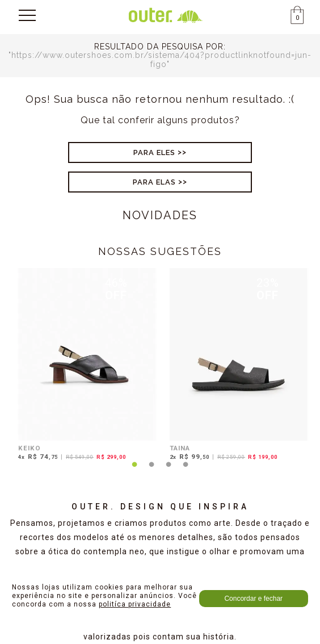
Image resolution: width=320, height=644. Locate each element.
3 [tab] (169, 471)
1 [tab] (134, 471)
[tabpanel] (84, 366)
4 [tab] (186, 471)
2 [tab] (151, 471)
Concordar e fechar (253, 599)
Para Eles (154, 152)
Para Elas (154, 182)
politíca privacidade (135, 604)
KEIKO (30, 448)
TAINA (180, 448)
